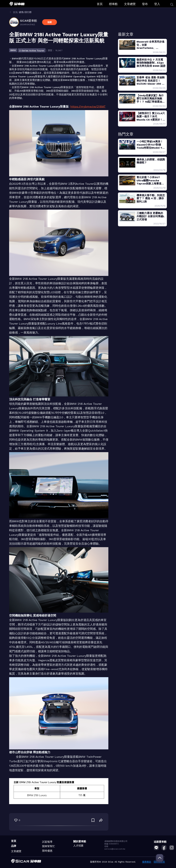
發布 (145, 4)
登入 (157, 4)
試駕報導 (47, 842)
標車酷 (113, 4)
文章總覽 (130, 4)
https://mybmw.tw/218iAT (88, 106)
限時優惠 (47, 851)
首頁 (100, 4)
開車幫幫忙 (49, 846)
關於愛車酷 (80, 841)
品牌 (14, 846)
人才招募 (78, 846)
